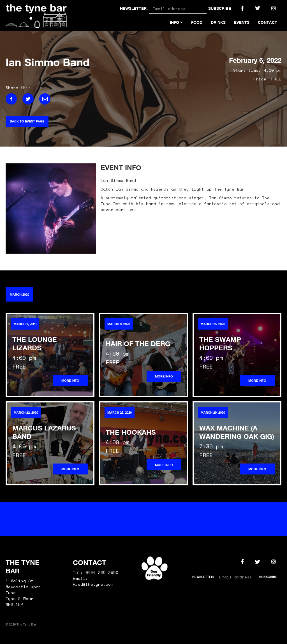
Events (242, 22)
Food (197, 22)
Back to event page (27, 121)
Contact (268, 22)
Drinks (218, 22)
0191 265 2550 (102, 572)
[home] (36, 15)
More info (70, 380)
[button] (176, 20)
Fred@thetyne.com (93, 584)
